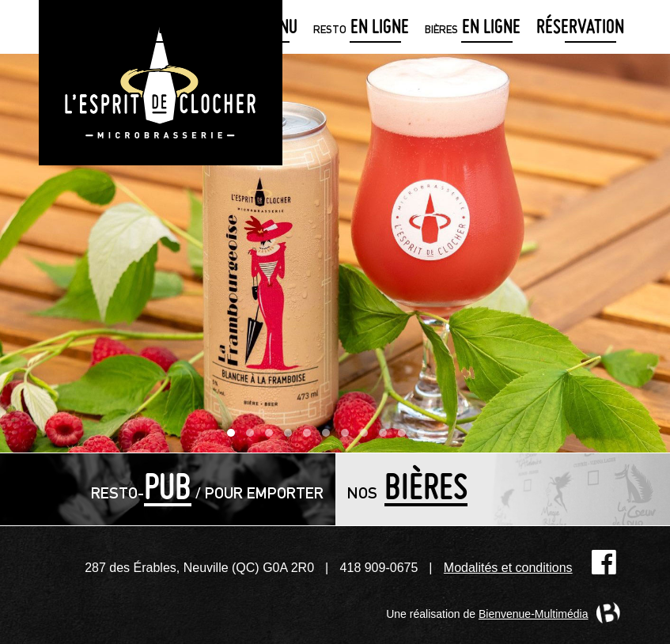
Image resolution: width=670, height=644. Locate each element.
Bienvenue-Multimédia (534, 614)
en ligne (361, 29)
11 (425, 437)
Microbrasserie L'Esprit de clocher (161, 83)
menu (260, 29)
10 (406, 437)
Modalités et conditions (508, 568)
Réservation (580, 29)
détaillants (152, 29)
